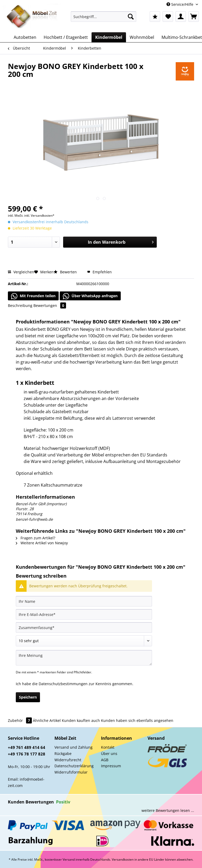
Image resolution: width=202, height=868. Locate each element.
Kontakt (108, 747)
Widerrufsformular (71, 772)
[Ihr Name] (84, 601)
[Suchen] (131, 17)
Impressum (111, 766)
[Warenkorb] (194, 17)
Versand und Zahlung (74, 747)
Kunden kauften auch (81, 720)
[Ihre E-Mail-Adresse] (84, 614)
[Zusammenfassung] (84, 627)
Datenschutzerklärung (74, 766)
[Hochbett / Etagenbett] (66, 37)
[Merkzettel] (168, 17)
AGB (105, 760)
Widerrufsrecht (68, 760)
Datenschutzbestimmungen (63, 684)
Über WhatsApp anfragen (90, 296)
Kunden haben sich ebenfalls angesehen (137, 720)
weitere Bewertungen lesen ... (168, 810)
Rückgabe (63, 753)
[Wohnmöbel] (142, 37)
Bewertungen (50, 305)
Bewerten (66, 272)
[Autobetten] (25, 37)
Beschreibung (20, 305)
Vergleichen (21, 272)
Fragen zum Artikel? (36, 538)
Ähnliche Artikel (47, 720)
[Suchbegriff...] (104, 17)
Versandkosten (123, 859)
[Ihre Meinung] (84, 658)
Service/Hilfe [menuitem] (180, 4)
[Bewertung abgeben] (84, 641)
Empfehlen (99, 272)
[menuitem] (104, 19)
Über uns (109, 753)
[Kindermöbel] (109, 37)
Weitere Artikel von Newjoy (42, 543)
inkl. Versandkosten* (39, 215)
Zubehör (20, 720)
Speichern (28, 697)
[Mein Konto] (181, 17)
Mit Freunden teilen (33, 296)
